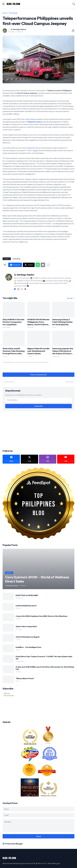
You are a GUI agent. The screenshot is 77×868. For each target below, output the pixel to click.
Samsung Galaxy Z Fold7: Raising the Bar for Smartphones (63, 322)
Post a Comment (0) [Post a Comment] (38, 375)
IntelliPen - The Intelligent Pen (28, 647)
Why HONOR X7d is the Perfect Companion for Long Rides (13, 322)
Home (5, 13)
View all (70, 298)
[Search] (74, 4)
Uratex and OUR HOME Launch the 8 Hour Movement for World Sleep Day (45, 668)
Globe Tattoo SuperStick (26, 626)
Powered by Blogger (13, 844)
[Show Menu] (3, 4)
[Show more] (48, 265)
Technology (13, 13)
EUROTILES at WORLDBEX (27, 595)
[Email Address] (38, 400)
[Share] (72, 31)
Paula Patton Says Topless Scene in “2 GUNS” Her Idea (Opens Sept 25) (44, 658)
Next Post (69, 382)
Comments (9, 696)
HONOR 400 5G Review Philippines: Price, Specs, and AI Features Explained (38, 322)
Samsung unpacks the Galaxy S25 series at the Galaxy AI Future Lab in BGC (63, 351)
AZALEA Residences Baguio (28, 637)
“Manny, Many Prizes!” (25, 678)
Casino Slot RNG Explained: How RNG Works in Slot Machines (41, 616)
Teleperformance (35, 122)
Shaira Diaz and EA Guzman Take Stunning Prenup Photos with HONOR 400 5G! (14, 351)
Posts (7, 693)
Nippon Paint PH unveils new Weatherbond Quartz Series (38, 351)
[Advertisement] (39, 430)
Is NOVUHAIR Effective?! (26, 606)
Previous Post (9, 382)
